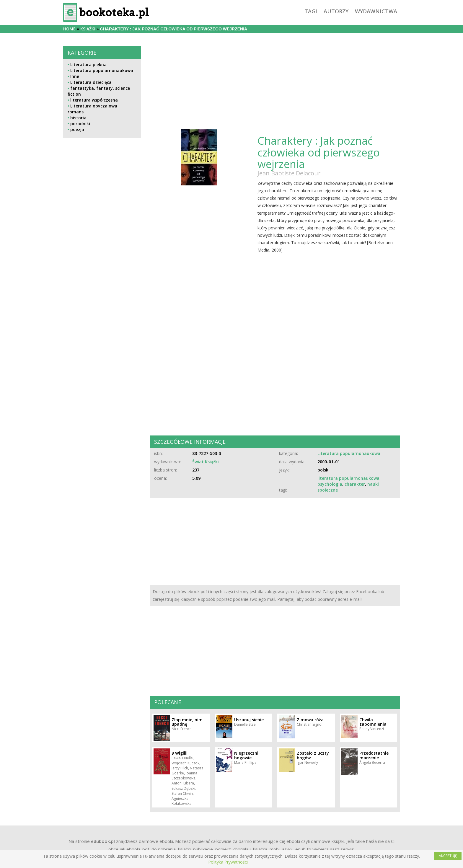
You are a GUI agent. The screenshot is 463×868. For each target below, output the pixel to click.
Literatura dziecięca (91, 82)
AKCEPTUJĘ (448, 856)
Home (69, 29)
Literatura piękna (88, 65)
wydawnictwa (376, 11)
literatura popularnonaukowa (348, 478)
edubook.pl (103, 841)
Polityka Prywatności (228, 862)
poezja (77, 129)
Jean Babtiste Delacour (289, 173)
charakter (355, 484)
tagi (311, 11)
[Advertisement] (102, 271)
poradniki (80, 124)
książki (88, 29)
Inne (75, 76)
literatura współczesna (94, 100)
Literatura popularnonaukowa (102, 70)
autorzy (336, 11)
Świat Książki (206, 462)
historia (78, 118)
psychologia (330, 484)
